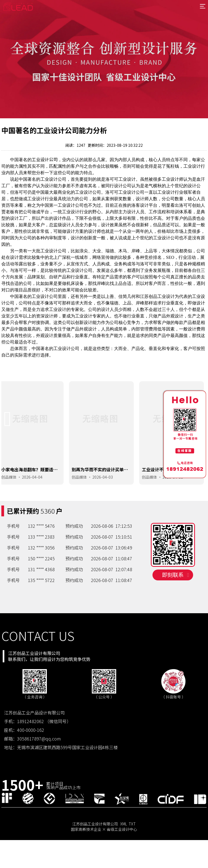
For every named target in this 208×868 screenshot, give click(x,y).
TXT (132, 838)
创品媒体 (12, 491)
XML (124, 838)
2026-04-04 (35, 491)
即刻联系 (175, 600)
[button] (8, 433)
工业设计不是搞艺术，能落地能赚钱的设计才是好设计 (173, 486)
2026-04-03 (105, 491)
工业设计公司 (45, 159)
